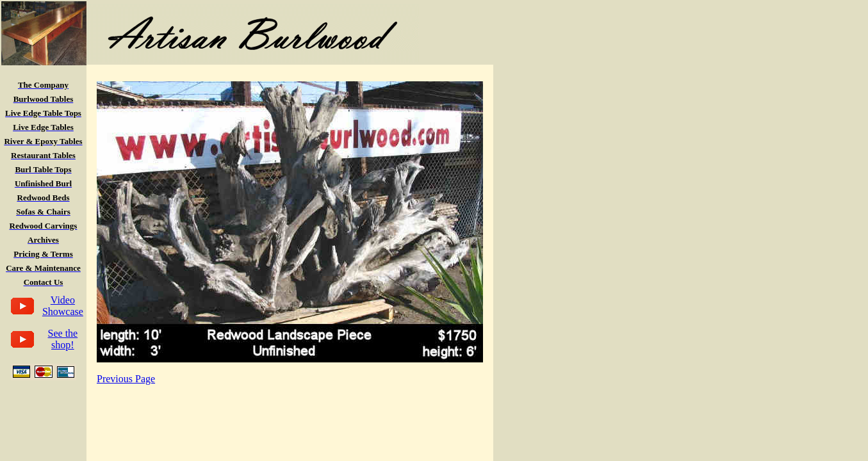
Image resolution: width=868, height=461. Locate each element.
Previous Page (126, 379)
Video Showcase (63, 306)
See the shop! (63, 339)
